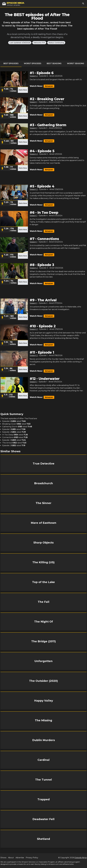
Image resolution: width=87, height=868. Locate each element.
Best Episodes (11, 63)
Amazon (49, 86)
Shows (3, 858)
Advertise (20, 858)
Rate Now (23, 90)
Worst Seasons (76, 63)
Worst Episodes (33, 63)
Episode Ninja (81, 858)
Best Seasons (54, 63)
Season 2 (34, 76)
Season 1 (33, 102)
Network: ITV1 (39, 43)
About (11, 858)
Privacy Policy (32, 858)
